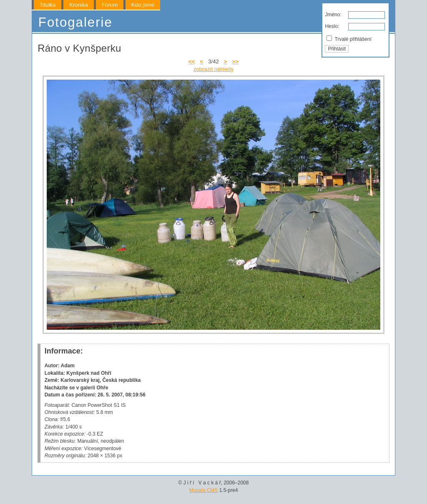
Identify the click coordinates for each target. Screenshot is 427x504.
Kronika (79, 5)
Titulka (48, 5)
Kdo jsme (143, 5)
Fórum (110, 5)
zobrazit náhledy (213, 69)
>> (235, 61)
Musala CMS (204, 490)
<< (192, 61)
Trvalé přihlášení (349, 39)
